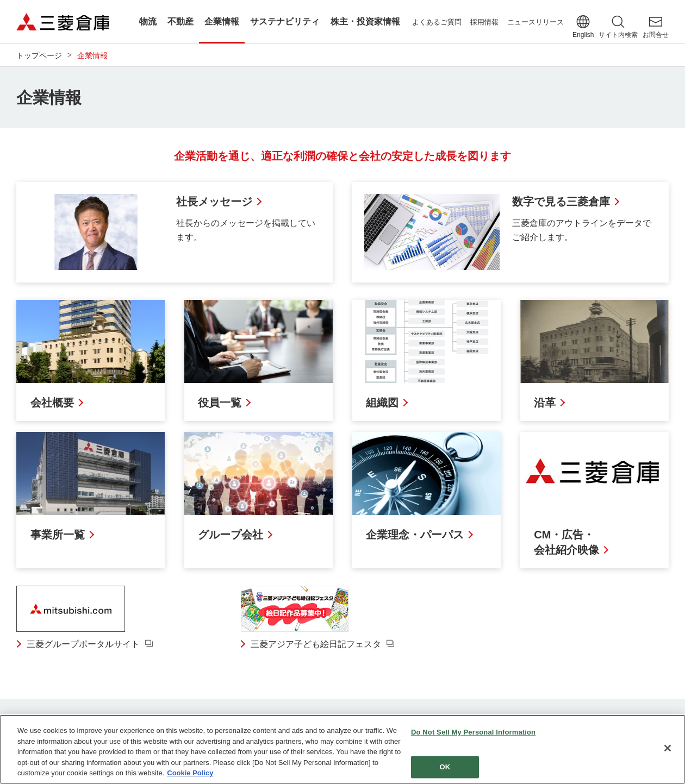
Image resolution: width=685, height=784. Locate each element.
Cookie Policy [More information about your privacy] (190, 773)
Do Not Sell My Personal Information (473, 733)
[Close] (668, 749)
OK (445, 767)
